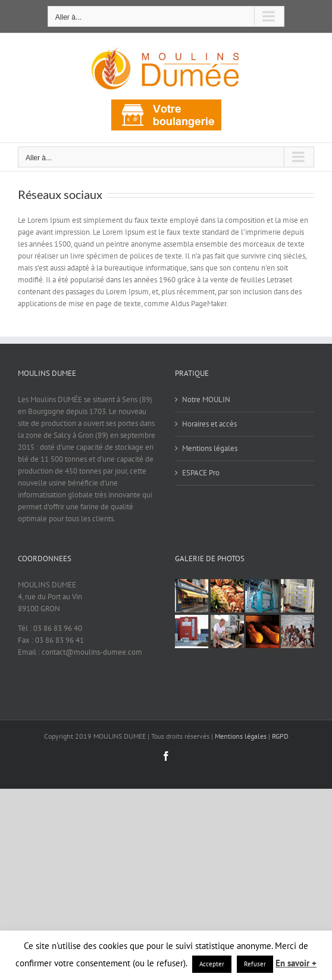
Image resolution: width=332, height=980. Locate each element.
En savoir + (296, 963)
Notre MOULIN (206, 399)
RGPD (280, 736)
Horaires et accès (209, 424)
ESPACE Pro (201, 473)
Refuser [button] (255, 964)
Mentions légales (210, 448)
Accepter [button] (212, 964)
